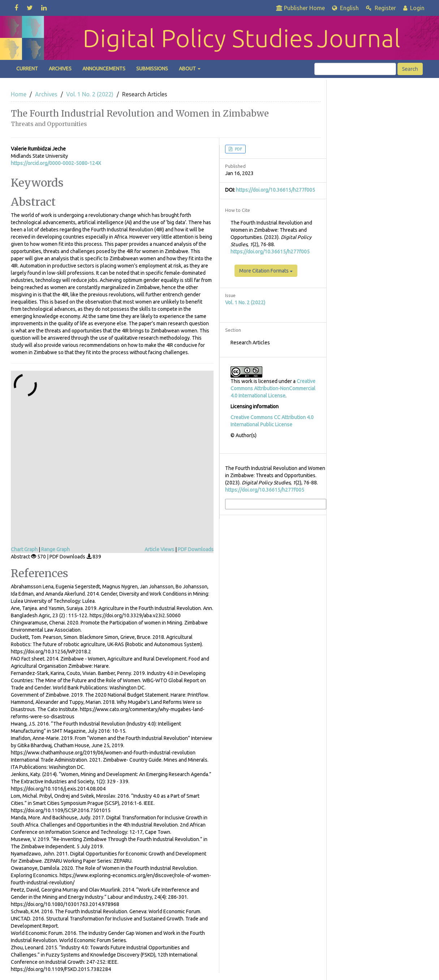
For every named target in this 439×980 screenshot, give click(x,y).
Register (381, 8)
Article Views (159, 549)
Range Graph (55, 549)
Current (27, 69)
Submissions (152, 69)
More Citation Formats (266, 271)
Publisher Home (300, 8)
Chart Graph (24, 549)
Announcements (104, 69)
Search (410, 69)
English (345, 8)
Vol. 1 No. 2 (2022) (90, 94)
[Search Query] (355, 69)
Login (414, 8)
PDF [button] (238, 149)
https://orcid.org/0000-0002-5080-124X (56, 163)
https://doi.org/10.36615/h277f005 (276, 190)
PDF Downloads (196, 549)
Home (19, 94)
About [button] (190, 69)
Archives (60, 69)
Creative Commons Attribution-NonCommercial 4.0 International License (273, 388)
